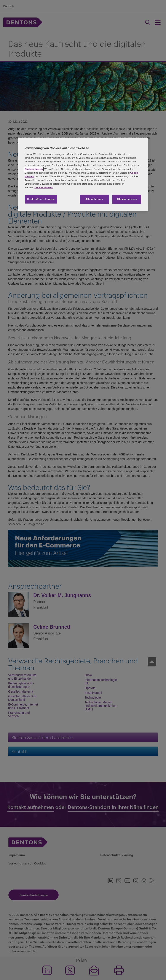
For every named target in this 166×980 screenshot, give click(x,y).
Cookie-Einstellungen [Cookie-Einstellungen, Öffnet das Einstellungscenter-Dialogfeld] (41, 199)
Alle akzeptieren (127, 199)
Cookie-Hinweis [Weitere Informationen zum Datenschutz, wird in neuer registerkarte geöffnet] (44, 187)
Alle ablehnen (94, 199)
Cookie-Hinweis (34, 169)
